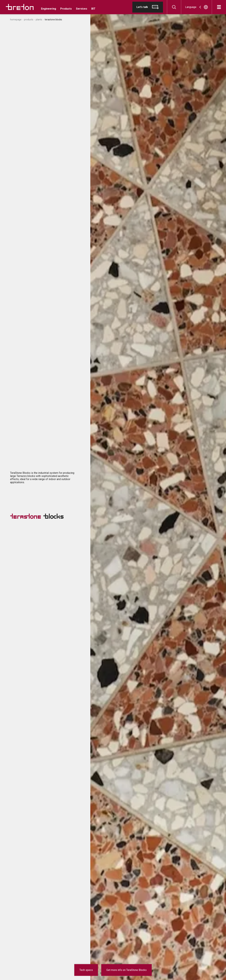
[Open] (219, 7)
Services (82, 9)
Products (66, 9)
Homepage (16, 20)
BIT (93, 9)
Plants (39, 20)
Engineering (49, 9)
